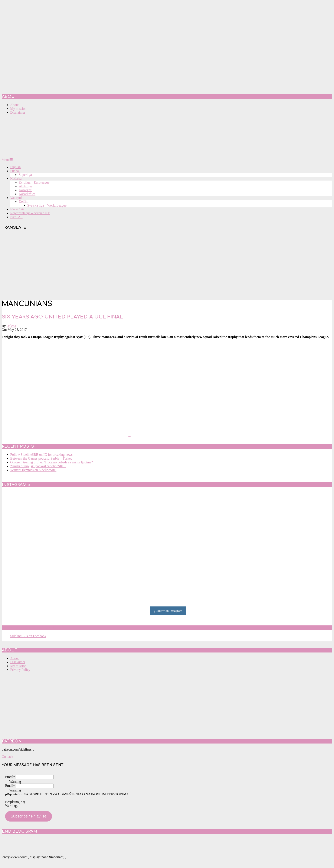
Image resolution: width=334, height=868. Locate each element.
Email (10, 777)
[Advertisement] (167, 266)
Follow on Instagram (168, 611)
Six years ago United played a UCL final (62, 317)
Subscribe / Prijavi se (29, 816)
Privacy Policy (20, 670)
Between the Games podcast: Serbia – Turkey (41, 458)
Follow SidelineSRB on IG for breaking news (41, 455)
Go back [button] (7, 757)
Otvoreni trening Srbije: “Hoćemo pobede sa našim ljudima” (52, 462)
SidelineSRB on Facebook (32, 628)
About (14, 658)
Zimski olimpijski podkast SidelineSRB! (38, 466)
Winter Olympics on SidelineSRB (33, 470)
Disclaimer (18, 662)
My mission (18, 666)
